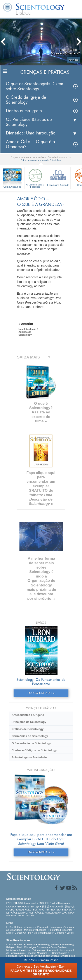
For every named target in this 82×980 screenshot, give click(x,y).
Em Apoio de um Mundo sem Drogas (39, 956)
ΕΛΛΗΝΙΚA (68, 913)
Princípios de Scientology (29, 722)
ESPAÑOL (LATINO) (17, 913)
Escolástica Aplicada (58, 177)
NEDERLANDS (16, 910)
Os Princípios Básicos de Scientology (29, 122)
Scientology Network (49, 944)
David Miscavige (26, 947)
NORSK (55, 910)
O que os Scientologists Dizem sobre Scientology (35, 86)
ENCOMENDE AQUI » (41, 693)
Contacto (60, 933)
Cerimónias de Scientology (30, 736)
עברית (35, 906)
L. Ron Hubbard (15, 927)
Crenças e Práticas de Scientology (44, 927)
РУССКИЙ (57, 907)
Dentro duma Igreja (24, 111)
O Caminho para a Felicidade (35, 178)
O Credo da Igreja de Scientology (26, 100)
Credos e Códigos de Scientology (34, 750)
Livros (10, 933)
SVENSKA (67, 910)
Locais (70, 933)
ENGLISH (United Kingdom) (53, 903)
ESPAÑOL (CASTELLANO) (45, 913)
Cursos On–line (23, 933)
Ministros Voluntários (35, 930)
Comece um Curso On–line (51, 947)
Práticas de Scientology (28, 729)
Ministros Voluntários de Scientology (26, 950)
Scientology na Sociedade (29, 757)
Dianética (30, 944)
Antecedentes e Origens (28, 715)
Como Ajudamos (12, 187)
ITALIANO (12, 915)
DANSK (10, 907)
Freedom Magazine (37, 953)
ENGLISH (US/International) (21, 903)
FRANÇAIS (23, 907)
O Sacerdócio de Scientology (31, 743)
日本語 (46, 907)
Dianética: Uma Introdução (31, 133)
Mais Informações (43, 933)
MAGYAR (44, 910)
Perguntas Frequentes (60, 930)
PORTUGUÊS (27, 915)
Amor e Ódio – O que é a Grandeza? (30, 144)
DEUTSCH (32, 910)
